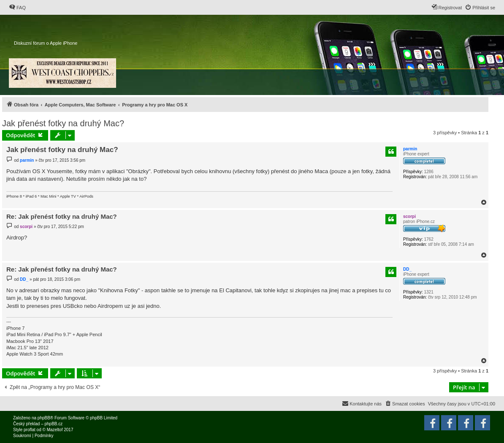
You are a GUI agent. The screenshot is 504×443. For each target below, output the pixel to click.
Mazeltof (55, 430)
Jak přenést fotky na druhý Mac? (63, 123)
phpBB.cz (53, 424)
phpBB (44, 418)
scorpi (409, 216)
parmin (410, 149)
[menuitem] (17, 8)
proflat (30, 430)
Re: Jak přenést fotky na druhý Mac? (62, 216)
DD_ (407, 269)
